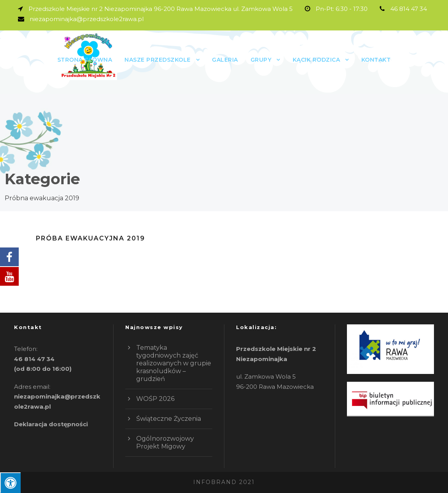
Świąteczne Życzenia (169, 419)
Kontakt (376, 60)
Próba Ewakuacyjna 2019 (91, 238)
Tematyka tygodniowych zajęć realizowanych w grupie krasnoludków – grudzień (174, 363)
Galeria (225, 60)
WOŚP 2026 (155, 399)
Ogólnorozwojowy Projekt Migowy (165, 442)
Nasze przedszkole (158, 60)
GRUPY (261, 60)
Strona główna (85, 60)
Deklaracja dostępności (51, 424)
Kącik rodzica (316, 60)
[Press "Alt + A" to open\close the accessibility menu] (10, 483)
